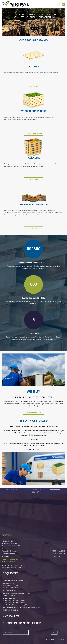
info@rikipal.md (55, 489)
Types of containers (33, 133)
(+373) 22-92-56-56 (36, 489)
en (63, 4)
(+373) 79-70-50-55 (59, 554)
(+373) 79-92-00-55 (59, 556)
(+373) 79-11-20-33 (59, 551)
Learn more (33, 86)
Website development (50, 640)
